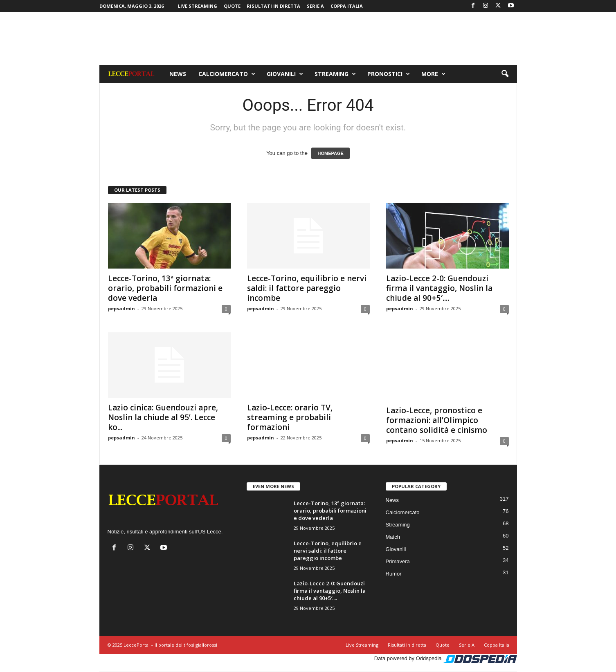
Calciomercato (227, 74)
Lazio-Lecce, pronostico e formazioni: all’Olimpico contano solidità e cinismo (437, 420)
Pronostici (389, 74)
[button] (505, 74)
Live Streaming (198, 6)
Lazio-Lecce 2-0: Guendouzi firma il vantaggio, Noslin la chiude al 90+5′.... (439, 288)
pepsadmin (121, 308)
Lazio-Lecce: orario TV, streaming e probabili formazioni (290, 417)
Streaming (335, 74)
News (178, 74)
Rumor (394, 574)
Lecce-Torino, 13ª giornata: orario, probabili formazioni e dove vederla (165, 288)
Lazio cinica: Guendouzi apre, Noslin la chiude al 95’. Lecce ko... (163, 417)
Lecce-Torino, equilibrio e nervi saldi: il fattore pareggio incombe (307, 288)
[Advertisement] (308, 38)
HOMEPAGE (330, 153)
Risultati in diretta (273, 6)
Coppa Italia (347, 6)
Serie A (315, 6)
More (433, 74)
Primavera (398, 561)
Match (393, 537)
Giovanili (285, 74)
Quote (232, 6)
